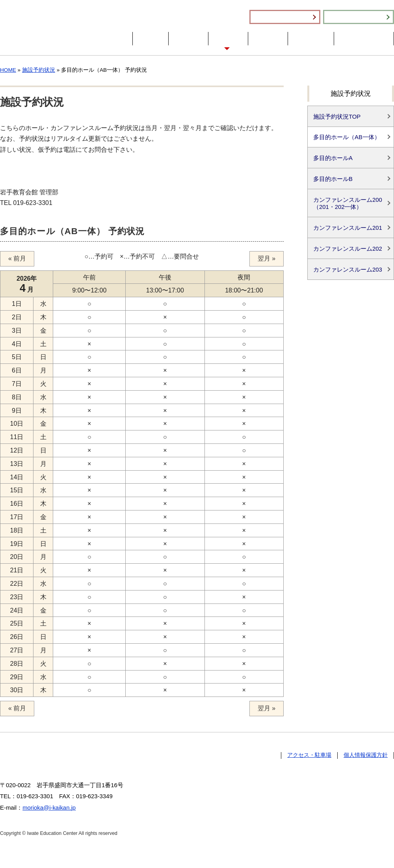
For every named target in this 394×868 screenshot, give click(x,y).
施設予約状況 (359, 17)
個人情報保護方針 (366, 755)
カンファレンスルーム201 (348, 229)
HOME (151, 39)
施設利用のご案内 (285, 17)
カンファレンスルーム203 (348, 270)
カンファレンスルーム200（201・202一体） (348, 204)
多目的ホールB (333, 179)
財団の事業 (311, 39)
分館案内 (268, 39)
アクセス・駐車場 (364, 39)
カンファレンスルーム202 (348, 250)
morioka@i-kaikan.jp (49, 808)
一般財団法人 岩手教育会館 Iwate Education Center (60, 28)
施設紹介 (228, 39)
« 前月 (17, 259)
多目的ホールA (333, 158)
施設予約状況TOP (337, 117)
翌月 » (267, 259)
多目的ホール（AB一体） (347, 138)
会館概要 (188, 39)
